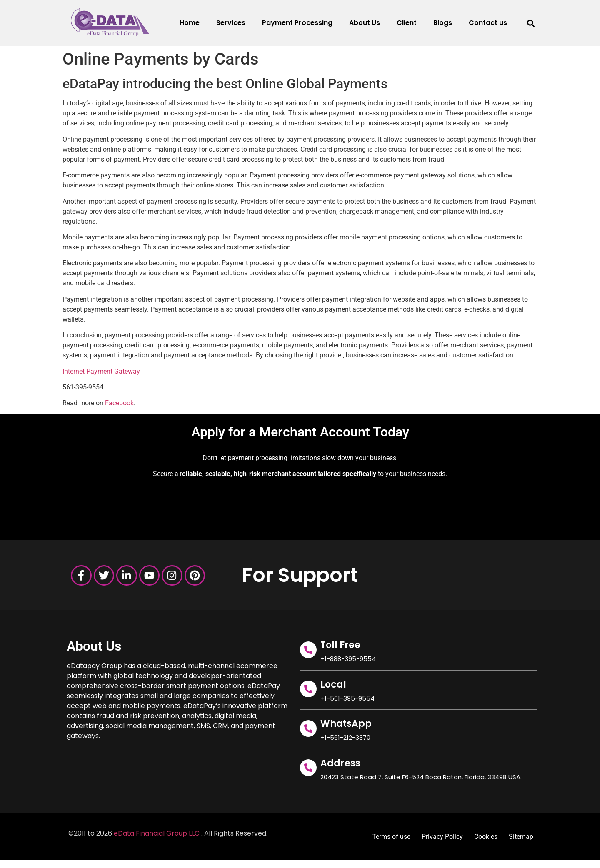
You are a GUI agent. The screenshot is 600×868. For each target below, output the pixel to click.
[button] (531, 23)
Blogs (443, 23)
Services (231, 23)
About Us (365, 23)
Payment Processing (297, 23)
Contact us (488, 23)
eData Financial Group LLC (157, 833)
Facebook (119, 403)
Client (407, 23)
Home (190, 23)
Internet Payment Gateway (101, 371)
